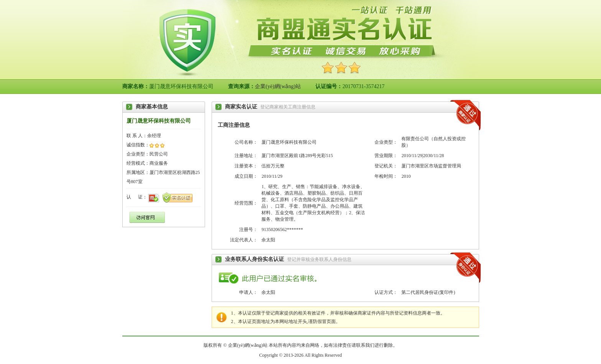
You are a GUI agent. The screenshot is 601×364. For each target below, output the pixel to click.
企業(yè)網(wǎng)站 (278, 86)
